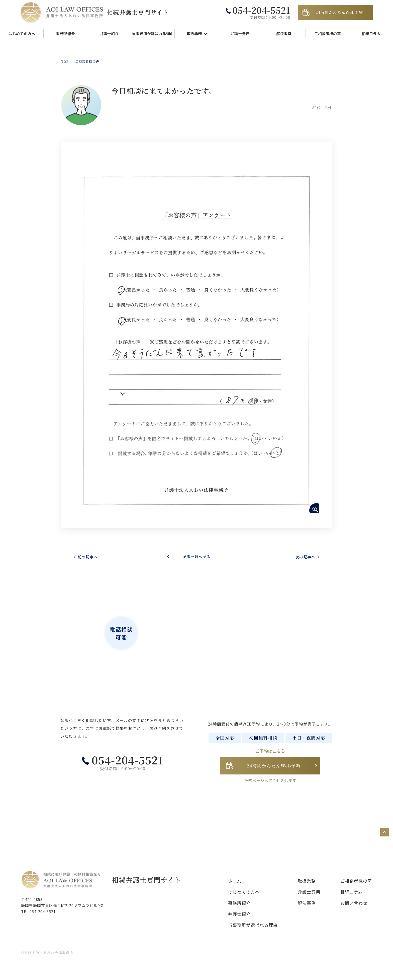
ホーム (235, 887)
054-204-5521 (125, 773)
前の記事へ (88, 557)
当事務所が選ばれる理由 (153, 34)
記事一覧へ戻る (197, 557)
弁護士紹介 (109, 34)
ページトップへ (375, 838)
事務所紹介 (65, 34)
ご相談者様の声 (328, 34)
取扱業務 (307, 887)
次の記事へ (305, 557)
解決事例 (284, 34)
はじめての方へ (22, 34)
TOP (65, 61)
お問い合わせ (354, 909)
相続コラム (371, 34)
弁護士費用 (240, 34)
